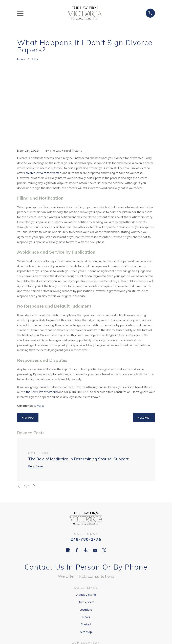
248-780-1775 (86, 487)
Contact (86, 572)
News (86, 565)
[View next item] (34, 434)
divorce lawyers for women (43, 121)
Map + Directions (86, 608)
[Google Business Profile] (68, 498)
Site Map (86, 580)
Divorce (39, 354)
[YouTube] (95, 498)
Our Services (86, 550)
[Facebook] (77, 498)
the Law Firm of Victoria (42, 340)
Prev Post (28, 366)
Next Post (144, 366)
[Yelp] (86, 498)
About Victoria (86, 542)
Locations (86, 557)
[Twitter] (104, 498)
